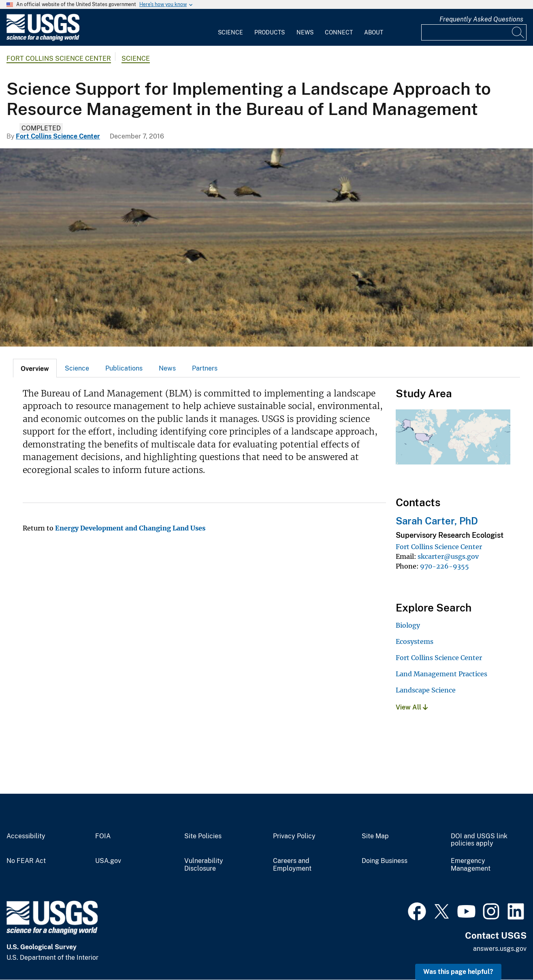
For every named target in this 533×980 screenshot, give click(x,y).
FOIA (103, 836)
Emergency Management (471, 865)
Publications (124, 368)
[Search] (518, 32)
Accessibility (26, 836)
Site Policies (203, 836)
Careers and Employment (292, 865)
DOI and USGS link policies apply (479, 840)
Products (270, 32)
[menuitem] (230, 28)
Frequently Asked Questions (481, 19)
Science (230, 32)
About (374, 32)
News (305, 32)
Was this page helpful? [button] (458, 972)
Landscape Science (426, 690)
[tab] (35, 368)
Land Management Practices (441, 674)
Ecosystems (415, 641)
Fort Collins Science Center (59, 59)
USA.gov (108, 861)
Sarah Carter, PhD (437, 521)
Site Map (375, 836)
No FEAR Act (26, 861)
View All (412, 707)
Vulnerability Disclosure (204, 865)
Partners (205, 368)
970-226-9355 (445, 566)
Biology (408, 625)
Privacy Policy (294, 836)
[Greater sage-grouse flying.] (266, 247)
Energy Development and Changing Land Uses (130, 528)
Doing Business (385, 861)
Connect (339, 32)
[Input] (474, 32)
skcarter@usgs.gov (448, 556)
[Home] (43, 39)
